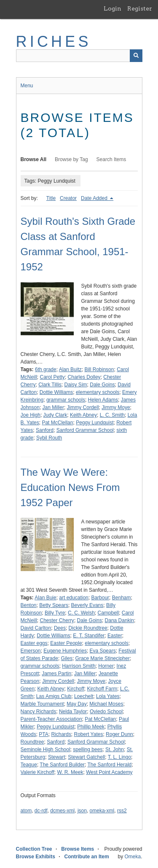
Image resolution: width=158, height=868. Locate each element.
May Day (76, 704)
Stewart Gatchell (86, 757)
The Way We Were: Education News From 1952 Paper (70, 487)
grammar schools (66, 400)
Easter (115, 636)
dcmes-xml (62, 811)
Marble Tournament (42, 704)
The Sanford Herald (110, 765)
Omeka (133, 857)
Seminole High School (46, 749)
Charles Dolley (84, 377)
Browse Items (78, 849)
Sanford (45, 430)
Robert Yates (88, 734)
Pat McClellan (57, 423)
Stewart (57, 757)
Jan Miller (53, 407)
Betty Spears (54, 605)
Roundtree (32, 742)
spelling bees (88, 749)
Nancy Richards (39, 712)
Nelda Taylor (73, 712)
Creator (68, 198)
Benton (29, 605)
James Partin (56, 674)
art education (74, 598)
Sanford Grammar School (85, 430)
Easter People (66, 643)
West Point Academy (109, 772)
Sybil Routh (49, 438)
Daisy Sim (76, 385)
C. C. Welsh (81, 613)
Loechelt (84, 696)
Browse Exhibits (36, 857)
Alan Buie (45, 598)
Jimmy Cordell (83, 407)
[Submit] (136, 56)
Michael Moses (106, 704)
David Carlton (36, 628)
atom (26, 811)
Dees (60, 628)
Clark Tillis (50, 385)
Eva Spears (103, 651)
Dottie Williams (56, 392)
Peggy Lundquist (95, 423)
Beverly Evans (87, 605)
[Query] (79, 56)
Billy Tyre (55, 613)
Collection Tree (34, 849)
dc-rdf (41, 811)
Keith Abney (83, 415)
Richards (61, 734)
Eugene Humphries (65, 651)
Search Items (111, 159)
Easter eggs (34, 643)
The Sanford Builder (62, 765)
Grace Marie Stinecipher (103, 658)
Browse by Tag (71, 159)
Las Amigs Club (54, 696)
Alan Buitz (70, 369)
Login (112, 8)
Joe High (31, 415)
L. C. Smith (112, 415)
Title (51, 198)
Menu (27, 86)
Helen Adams (103, 400)
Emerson (31, 651)
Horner (106, 666)
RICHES (54, 42)
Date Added (95, 198)
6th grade (46, 369)
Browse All (34, 159)
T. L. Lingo (119, 757)
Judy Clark (55, 415)
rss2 (122, 811)
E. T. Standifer (89, 636)
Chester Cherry (57, 620)
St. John (115, 749)
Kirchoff (75, 689)
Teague (29, 765)
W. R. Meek (70, 772)
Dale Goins (102, 385)
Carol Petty (52, 377)
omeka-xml (102, 811)
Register (140, 8)
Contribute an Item (87, 857)
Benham (122, 598)
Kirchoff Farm (102, 689)
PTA (43, 734)
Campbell (108, 613)
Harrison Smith (79, 666)
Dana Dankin (119, 620)
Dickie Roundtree (88, 628)
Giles (67, 658)
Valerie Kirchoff (37, 772)
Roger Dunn (119, 734)
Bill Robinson (99, 369)
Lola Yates (108, 696)
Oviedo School (106, 712)
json (82, 811)
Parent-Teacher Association (51, 719)
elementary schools (98, 392)
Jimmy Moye (116, 407)
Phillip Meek (91, 727)
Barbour (100, 598)
